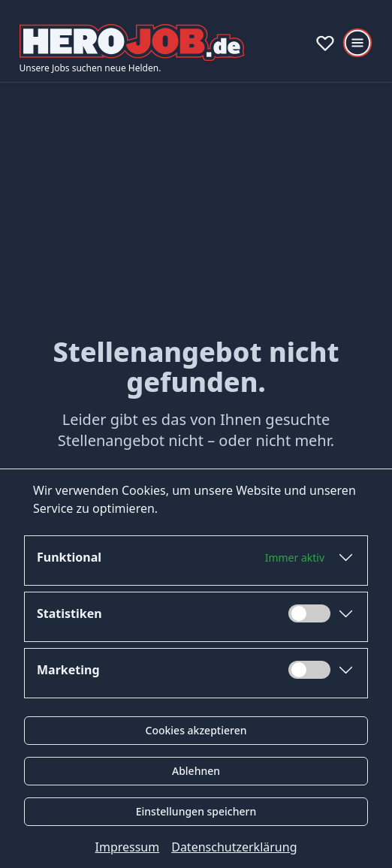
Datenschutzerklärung (234, 847)
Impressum (128, 847)
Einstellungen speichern (196, 811)
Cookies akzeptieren (196, 730)
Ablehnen (196, 771)
